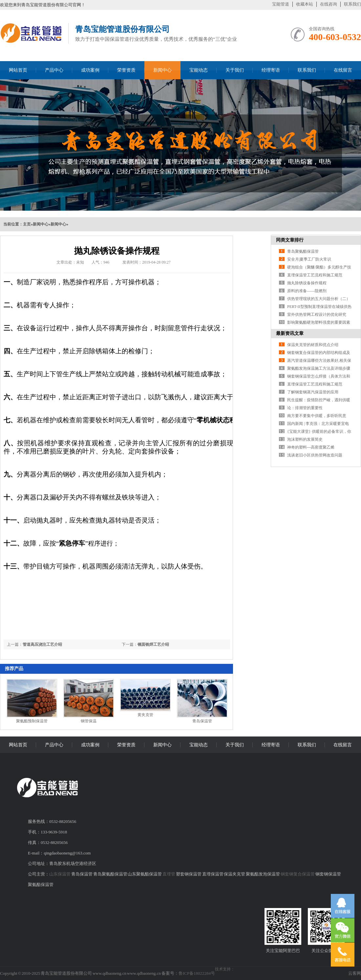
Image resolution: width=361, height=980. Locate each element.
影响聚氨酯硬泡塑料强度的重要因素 (319, 322)
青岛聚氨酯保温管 (303, 251)
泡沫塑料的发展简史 (305, 439)
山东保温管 (60, 874)
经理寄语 (271, 70)
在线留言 (343, 70)
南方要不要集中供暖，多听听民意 (317, 416)
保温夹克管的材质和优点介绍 (313, 345)
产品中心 (54, 70)
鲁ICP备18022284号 (197, 973)
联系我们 (352, 4)
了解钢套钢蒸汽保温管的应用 (313, 392)
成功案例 (90, 70)
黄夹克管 (145, 715)
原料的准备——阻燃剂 (307, 291)
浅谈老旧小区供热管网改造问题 (315, 455)
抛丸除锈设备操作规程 (307, 283)
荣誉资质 (126, 70)
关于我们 (235, 70)
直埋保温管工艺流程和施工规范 (315, 275)
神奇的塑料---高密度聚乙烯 (311, 447)
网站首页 (18, 70)
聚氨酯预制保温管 (32, 721)
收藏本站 (305, 4)
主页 (27, 224)
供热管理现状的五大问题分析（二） (319, 299)
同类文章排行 (290, 240)
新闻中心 (162, 70)
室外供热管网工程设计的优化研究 (317, 315)
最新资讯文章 (290, 333)
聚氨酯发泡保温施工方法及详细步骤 (319, 368)
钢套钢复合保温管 (298, 874)
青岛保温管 (202, 721)
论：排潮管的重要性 (305, 408)
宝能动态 (199, 70)
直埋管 (169, 874)
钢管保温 (89, 721)
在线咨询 (329, 4)
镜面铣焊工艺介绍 (153, 644)
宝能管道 (281, 4)
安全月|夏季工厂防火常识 (309, 259)
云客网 (355, 973)
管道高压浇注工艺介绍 (42, 644)
